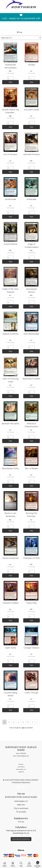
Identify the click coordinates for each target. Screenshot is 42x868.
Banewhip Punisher (31, 379)
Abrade (31, 65)
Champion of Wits (31, 558)
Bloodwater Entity (10, 468)
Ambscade (31, 199)
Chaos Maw (32, 603)
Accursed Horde (31, 110)
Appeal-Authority (10, 334)
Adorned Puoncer (32, 154)
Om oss (21, 822)
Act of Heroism (10, 154)
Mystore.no (26, 782)
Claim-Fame (11, 648)
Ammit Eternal (10, 244)
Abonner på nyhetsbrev (21, 839)
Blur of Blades (32, 468)
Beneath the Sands (10, 424)
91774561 (23, 812)
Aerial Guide (11, 199)
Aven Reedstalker (31, 334)
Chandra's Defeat (10, 603)
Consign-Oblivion (31, 648)
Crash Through (31, 693)
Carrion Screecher (10, 558)
